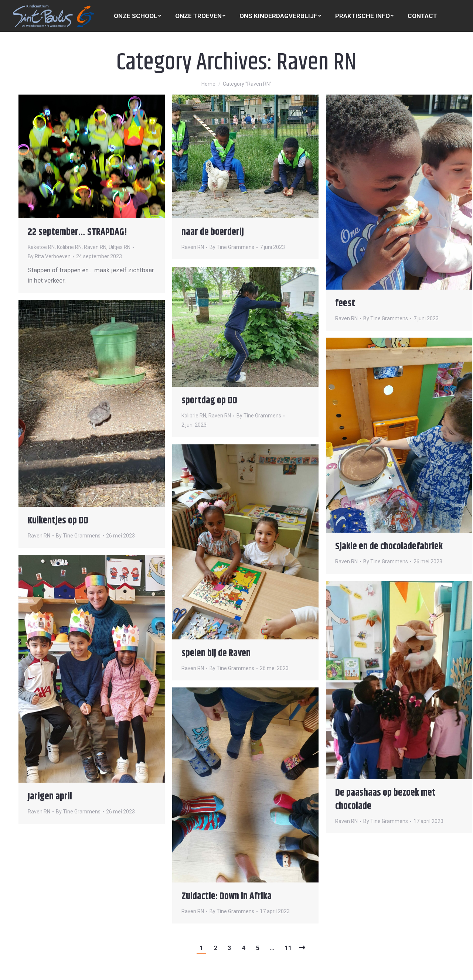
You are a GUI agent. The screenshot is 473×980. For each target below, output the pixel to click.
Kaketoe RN (41, 247)
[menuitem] (137, 16)
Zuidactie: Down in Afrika (227, 896)
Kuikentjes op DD (58, 521)
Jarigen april (50, 797)
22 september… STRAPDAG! (77, 232)
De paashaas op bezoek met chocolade (385, 800)
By (49, 256)
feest (345, 303)
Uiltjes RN (120, 247)
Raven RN (95, 247)
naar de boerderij (213, 232)
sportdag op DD (209, 401)
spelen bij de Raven (216, 653)
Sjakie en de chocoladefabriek (389, 547)
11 (288, 948)
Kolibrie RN (69, 247)
